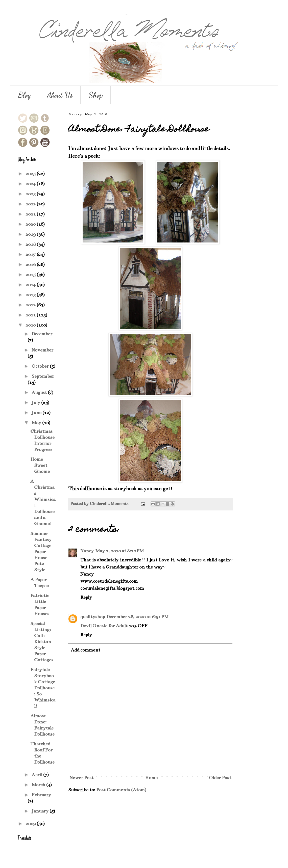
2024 (31, 184)
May (37, 423)
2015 (31, 275)
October (41, 366)
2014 (31, 285)
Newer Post (81, 778)
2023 (31, 194)
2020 (31, 224)
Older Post (220, 778)
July (36, 402)
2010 (31, 325)
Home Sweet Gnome (40, 465)
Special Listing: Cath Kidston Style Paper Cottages (42, 642)
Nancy (87, 551)
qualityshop (93, 617)
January (41, 811)
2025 (31, 174)
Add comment (86, 650)
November (42, 350)
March (39, 785)
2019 (31, 234)
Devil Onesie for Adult (104, 626)
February (41, 795)
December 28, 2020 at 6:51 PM (137, 617)
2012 (31, 305)
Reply (86, 597)
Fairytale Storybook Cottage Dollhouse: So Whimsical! (43, 688)
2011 (31, 315)
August (40, 392)
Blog (25, 95)
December (42, 334)
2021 (31, 214)
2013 (31, 295)
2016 (31, 264)
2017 (31, 254)
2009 (31, 824)
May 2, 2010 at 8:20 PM (119, 551)
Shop (96, 95)
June (37, 413)
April (37, 775)
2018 (31, 244)
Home (151, 778)
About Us (60, 95)
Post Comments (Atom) (121, 790)
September (43, 376)
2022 (31, 204)
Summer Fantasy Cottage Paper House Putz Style (41, 552)
